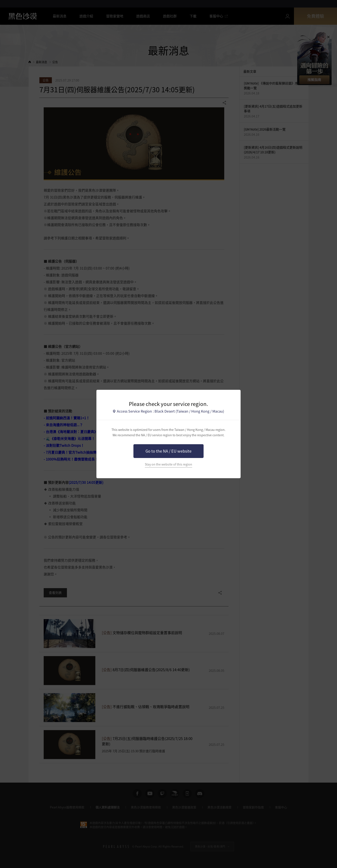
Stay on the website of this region (168, 464)
